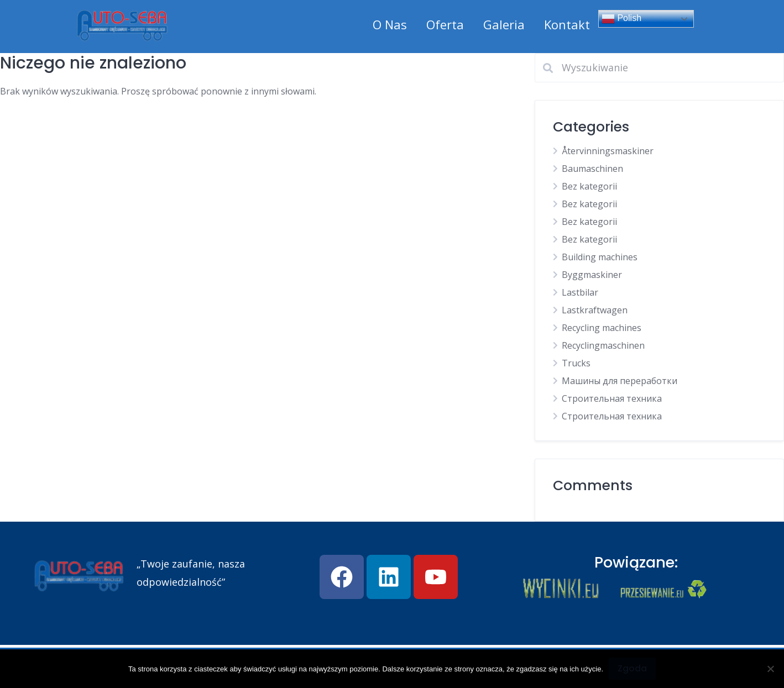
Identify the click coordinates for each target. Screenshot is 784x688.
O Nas (390, 24)
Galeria (504, 24)
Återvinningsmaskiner (608, 151)
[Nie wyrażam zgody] (770, 669)
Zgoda (632, 668)
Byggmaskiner (592, 275)
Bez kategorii (589, 186)
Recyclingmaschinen (603, 345)
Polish (621, 19)
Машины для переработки (620, 381)
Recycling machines (602, 328)
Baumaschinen (592, 169)
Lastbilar (580, 292)
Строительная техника (612, 398)
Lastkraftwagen (595, 310)
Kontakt (567, 24)
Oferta (445, 24)
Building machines (600, 257)
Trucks (576, 363)
